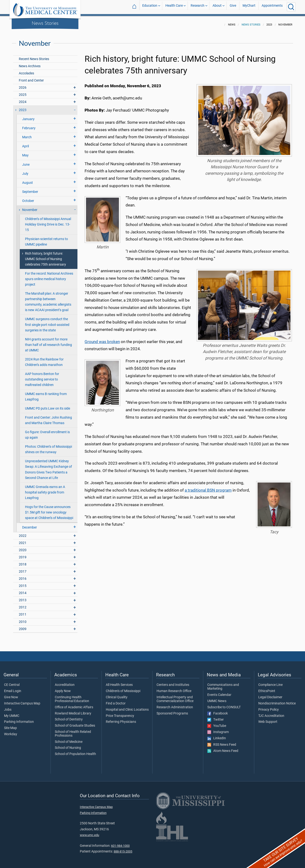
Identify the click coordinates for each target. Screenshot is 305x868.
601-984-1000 (120, 843)
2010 (23, 619)
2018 (23, 562)
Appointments (272, 7)
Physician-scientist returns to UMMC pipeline (46, 239)
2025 (23, 92)
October (28, 198)
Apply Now (63, 688)
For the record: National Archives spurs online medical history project (49, 276)
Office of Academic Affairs (74, 704)
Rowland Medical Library (73, 711)
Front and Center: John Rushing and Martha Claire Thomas (48, 417)
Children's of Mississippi (123, 688)
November (30, 207)
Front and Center (31, 78)
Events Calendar (219, 692)
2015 (23, 583)
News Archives (30, 63)
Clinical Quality (117, 694)
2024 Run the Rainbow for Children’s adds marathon (44, 359)
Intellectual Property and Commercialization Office (175, 696)
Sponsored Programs (172, 711)
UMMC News (217, 698)
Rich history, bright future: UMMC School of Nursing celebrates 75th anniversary (46, 256)
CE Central (12, 682)
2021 (23, 540)
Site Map (10, 725)
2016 (23, 576)
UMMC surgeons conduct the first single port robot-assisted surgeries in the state (47, 322)
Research (198, 7)
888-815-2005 (123, 849)
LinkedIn (217, 735)
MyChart (249, 7)
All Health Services (119, 682)
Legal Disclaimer (270, 694)
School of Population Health (75, 751)
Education (150, 7)
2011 (23, 612)
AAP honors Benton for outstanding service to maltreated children (42, 377)
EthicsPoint (267, 688)
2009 (23, 626)
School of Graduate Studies (75, 723)
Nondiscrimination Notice (277, 701)
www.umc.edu (89, 832)
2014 (23, 590)
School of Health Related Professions (73, 731)
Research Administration (175, 704)
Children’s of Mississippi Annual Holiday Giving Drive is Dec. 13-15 (48, 222)
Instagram (218, 729)
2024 (23, 99)
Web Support (268, 719)
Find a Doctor (116, 701)
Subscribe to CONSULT (224, 704)
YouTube (217, 723)
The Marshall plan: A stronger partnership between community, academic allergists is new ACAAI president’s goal (48, 299)
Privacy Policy (269, 707)
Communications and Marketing (223, 684)
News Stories (45, 23)
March (27, 134)
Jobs (8, 707)
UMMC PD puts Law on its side (48, 406)
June (26, 162)
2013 (23, 597)
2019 (23, 554)
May (25, 152)
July (25, 171)
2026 (23, 85)
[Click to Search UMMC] (291, 7)
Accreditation (65, 682)
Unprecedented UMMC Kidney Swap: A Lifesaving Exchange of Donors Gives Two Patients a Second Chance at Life (48, 467)
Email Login (13, 688)
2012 (23, 604)
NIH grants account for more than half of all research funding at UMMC (48, 342)
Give (233, 7)
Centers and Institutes (173, 682)
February (29, 125)
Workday (11, 731)
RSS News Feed (222, 742)
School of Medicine (69, 739)
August (28, 180)
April (25, 143)
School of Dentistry (69, 717)
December (30, 525)
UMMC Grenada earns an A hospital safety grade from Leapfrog (45, 490)
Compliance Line (270, 682)
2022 (23, 533)
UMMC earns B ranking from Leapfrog (46, 394)
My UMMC (12, 713)
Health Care (174, 7)
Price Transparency (120, 713)
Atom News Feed (223, 748)
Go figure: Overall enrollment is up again (47, 432)
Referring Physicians (121, 719)
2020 (23, 547)
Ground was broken (102, 339)
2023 (23, 107)
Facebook (218, 711)
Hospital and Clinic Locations (127, 707)
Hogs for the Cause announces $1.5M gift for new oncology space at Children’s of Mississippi (49, 510)
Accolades (26, 70)
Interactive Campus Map (22, 701)
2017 (23, 569)
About (217, 7)
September (30, 189)
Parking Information (19, 719)
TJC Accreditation (271, 713)
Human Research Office (174, 688)
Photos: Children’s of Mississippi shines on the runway (48, 447)
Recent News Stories (34, 56)
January (28, 116)
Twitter (216, 717)
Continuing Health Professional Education (72, 696)
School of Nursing (68, 745)
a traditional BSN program (208, 487)
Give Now (11, 694)
